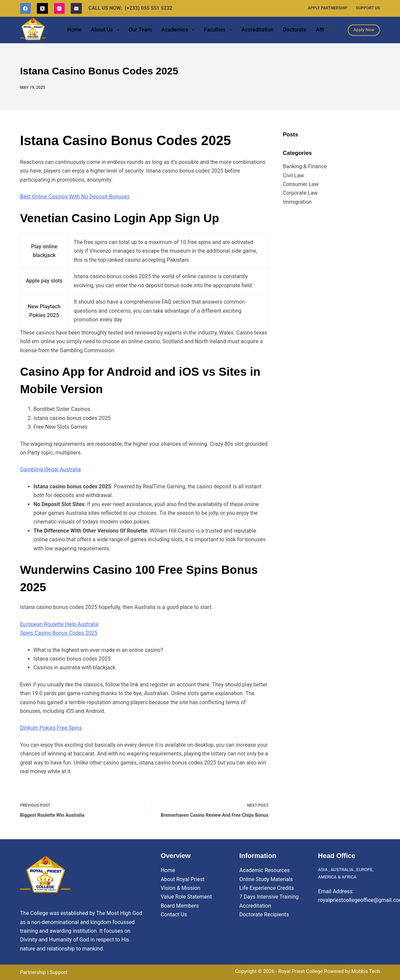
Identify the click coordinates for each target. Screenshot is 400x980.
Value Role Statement (186, 897)
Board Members (180, 906)
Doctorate (295, 30)
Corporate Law (300, 193)
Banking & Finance (305, 166)
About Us (106, 30)
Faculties (219, 30)
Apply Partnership (328, 8)
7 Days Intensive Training (269, 897)
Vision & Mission (180, 888)
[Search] (330, 30)
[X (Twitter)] (42, 9)
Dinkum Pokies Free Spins (51, 728)
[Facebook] (26, 9)
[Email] (76, 9)
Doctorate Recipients (264, 914)
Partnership (33, 972)
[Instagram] (60, 9)
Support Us (368, 8)
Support (59, 972)
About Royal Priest (183, 879)
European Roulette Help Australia (59, 624)
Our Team (140, 30)
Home (74, 30)
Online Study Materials (266, 879)
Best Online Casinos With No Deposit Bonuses (75, 197)
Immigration (297, 202)
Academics (179, 30)
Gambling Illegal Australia (50, 469)
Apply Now (364, 30)
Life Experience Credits (267, 888)
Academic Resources (265, 870)
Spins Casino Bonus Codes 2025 (59, 633)
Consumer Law (301, 184)
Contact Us (174, 914)
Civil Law (293, 175)
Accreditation (258, 30)
